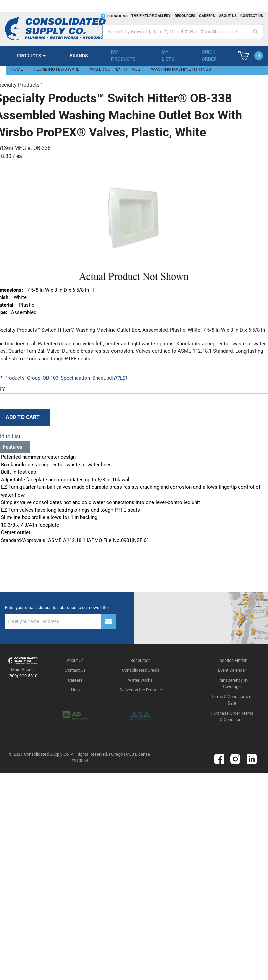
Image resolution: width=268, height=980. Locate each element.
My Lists (168, 56)
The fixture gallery (151, 16)
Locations (118, 16)
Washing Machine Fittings (181, 69)
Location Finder (232, 660)
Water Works (140, 680)
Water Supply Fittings (115, 69)
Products (29, 56)
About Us (75, 660)
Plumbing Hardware (56, 69)
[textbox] (183, 31)
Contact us (252, 16)
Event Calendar (232, 670)
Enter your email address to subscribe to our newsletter (57, 608)
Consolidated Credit (140, 670)
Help (75, 690)
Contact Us (75, 670)
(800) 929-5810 (23, 676)
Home (17, 69)
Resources (185, 16)
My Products (123, 56)
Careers (207, 16)
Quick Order (209, 56)
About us (228, 16)
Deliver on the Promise (141, 690)
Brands (79, 56)
